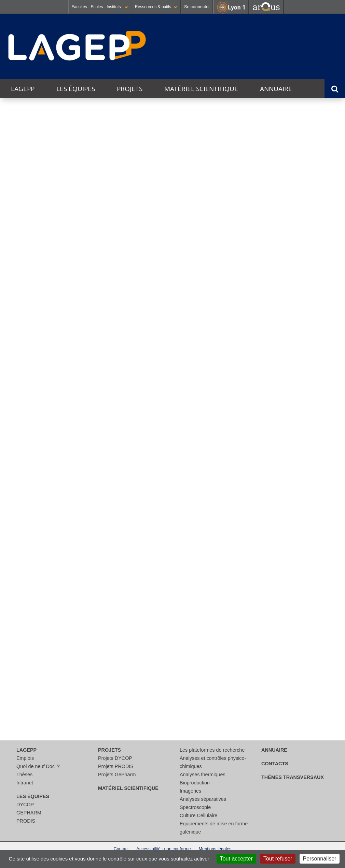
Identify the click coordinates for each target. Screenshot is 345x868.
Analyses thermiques (203, 775)
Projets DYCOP (115, 758)
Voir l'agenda (326, 399)
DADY (287, 351)
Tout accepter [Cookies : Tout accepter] (236, 859)
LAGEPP (23, 89)
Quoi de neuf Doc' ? (38, 766)
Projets (130, 89)
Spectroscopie (195, 807)
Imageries (190, 791)
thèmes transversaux (293, 777)
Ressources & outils (156, 7)
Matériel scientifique (201, 89)
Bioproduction (195, 783)
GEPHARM (29, 813)
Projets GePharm (117, 775)
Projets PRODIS (116, 766)
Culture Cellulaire (198, 815)
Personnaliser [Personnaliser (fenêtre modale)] (320, 859)
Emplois (25, 758)
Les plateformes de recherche (212, 750)
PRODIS (26, 821)
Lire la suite (18, 534)
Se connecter (197, 7)
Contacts (275, 764)
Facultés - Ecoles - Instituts (100, 7)
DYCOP (25, 805)
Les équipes (76, 89)
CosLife (54, 349)
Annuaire (276, 89)
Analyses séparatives (203, 799)
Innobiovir (170, 349)
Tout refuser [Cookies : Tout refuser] (278, 859)
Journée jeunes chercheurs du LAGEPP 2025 (35, 471)
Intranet (25, 783)
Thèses (24, 775)
